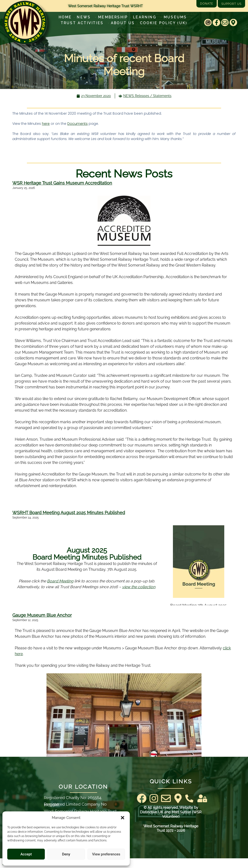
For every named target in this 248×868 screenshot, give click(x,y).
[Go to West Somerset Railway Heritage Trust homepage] (25, 23)
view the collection (139, 587)
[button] (123, 818)
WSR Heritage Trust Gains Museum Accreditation (62, 183)
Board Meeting (60, 581)
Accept (26, 854)
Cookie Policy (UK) (164, 23)
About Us (123, 23)
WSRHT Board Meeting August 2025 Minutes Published (69, 513)
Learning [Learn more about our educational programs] (146, 17)
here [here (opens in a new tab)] (46, 124)
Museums (176, 17)
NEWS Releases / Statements (147, 96)
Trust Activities (83, 23)
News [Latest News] (85, 17)
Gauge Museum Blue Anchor (42, 615)
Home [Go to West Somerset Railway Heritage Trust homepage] (65, 17)
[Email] (225, 23)
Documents (77, 124)
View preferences (106, 854)
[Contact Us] (189, 798)
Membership (113, 17)
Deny (66, 854)
